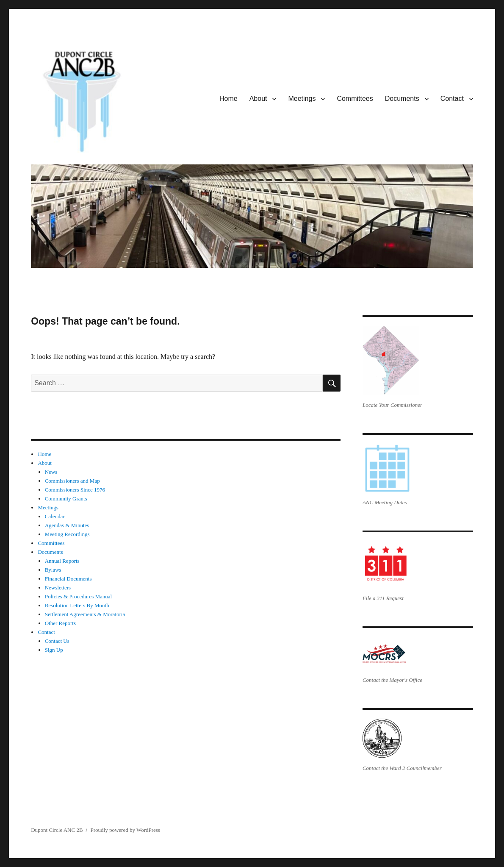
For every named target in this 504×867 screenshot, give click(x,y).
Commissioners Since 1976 (75, 490)
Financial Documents (68, 579)
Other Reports (60, 623)
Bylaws (53, 570)
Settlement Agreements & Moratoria (85, 614)
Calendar (55, 516)
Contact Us (57, 641)
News (51, 472)
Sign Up (54, 650)
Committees (355, 99)
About (258, 99)
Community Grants (66, 499)
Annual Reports (62, 561)
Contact (452, 99)
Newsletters (58, 588)
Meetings (302, 99)
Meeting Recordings (67, 534)
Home (228, 99)
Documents (402, 99)
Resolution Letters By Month (77, 605)
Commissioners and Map (72, 481)
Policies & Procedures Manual (79, 596)
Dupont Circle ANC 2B (57, 830)
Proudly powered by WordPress (125, 830)
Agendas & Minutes (67, 525)
